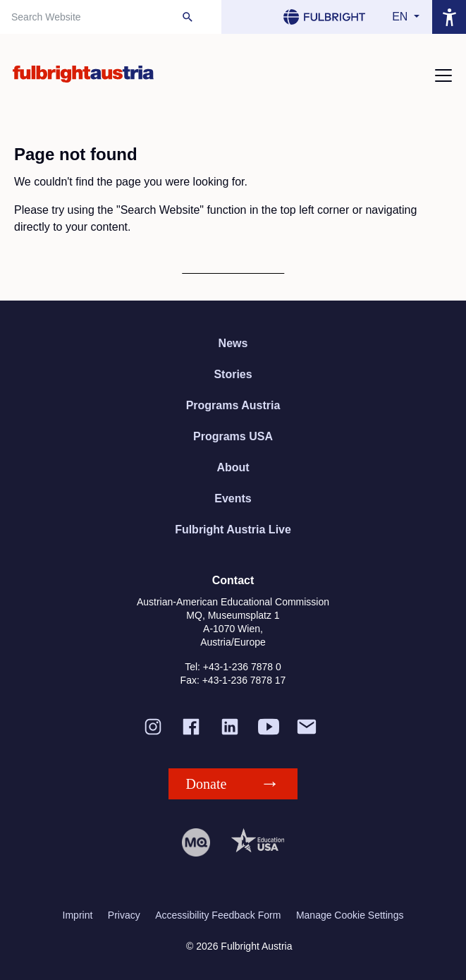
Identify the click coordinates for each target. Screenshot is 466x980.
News (233, 343)
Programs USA (233, 436)
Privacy (124, 915)
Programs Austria (233, 405)
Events (233, 498)
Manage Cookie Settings (350, 915)
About (233, 467)
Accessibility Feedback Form (218, 915)
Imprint (78, 915)
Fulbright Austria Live (233, 530)
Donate (207, 784)
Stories (233, 374)
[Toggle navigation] (443, 75)
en (401, 17)
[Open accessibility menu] (449, 17)
